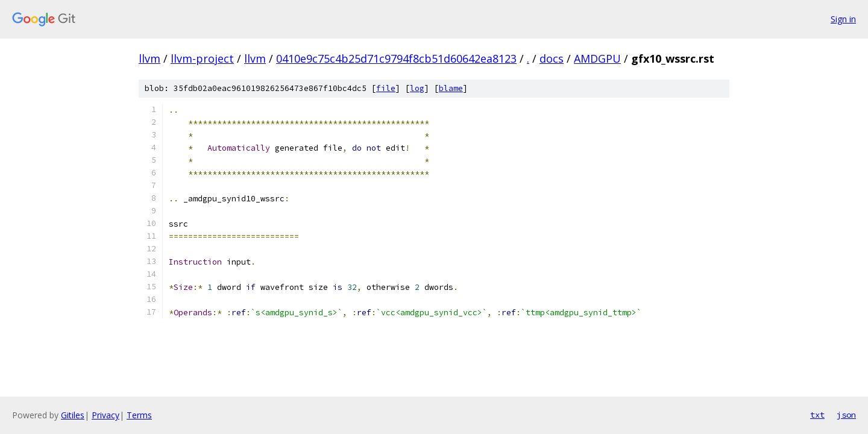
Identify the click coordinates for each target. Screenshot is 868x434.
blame (451, 88)
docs (552, 58)
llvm (149, 58)
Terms (139, 415)
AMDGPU (597, 58)
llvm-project (202, 58)
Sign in (843, 19)
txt (817, 415)
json (846, 415)
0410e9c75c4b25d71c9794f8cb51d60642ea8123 (396, 58)
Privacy (105, 415)
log (417, 88)
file (386, 88)
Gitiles (73, 415)
